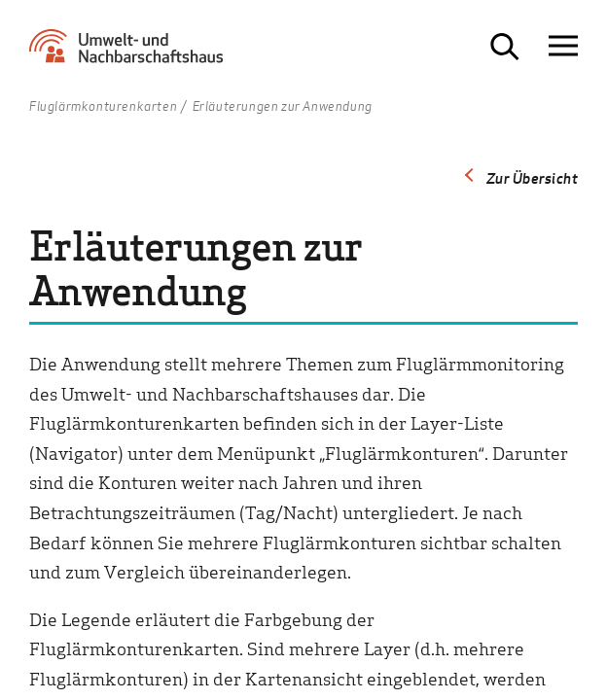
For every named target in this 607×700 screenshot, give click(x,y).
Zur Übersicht (533, 178)
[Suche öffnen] (505, 47)
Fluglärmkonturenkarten (103, 107)
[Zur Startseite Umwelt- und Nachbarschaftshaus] (131, 54)
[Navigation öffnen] (563, 46)
